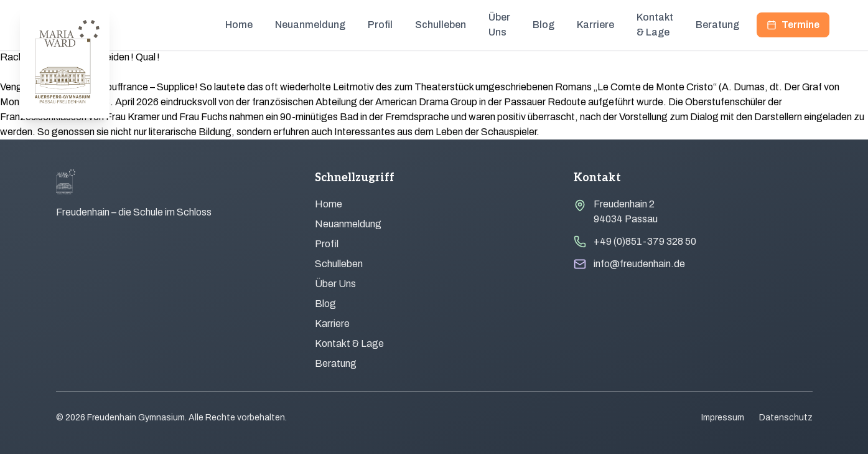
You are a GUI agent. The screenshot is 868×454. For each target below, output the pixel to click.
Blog (544, 25)
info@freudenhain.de (639, 264)
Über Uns (499, 25)
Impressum (723, 418)
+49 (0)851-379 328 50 (645, 241)
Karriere (595, 25)
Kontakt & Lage (655, 25)
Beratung (717, 25)
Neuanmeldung (310, 25)
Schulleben (441, 25)
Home (239, 25)
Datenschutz (786, 418)
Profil (380, 25)
